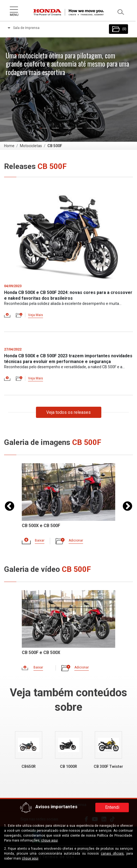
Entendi (112, 807)
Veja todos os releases (68, 412)
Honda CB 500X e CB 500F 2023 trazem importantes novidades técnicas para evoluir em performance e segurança (68, 359)
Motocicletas (31, 146)
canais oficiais (112, 854)
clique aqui (49, 840)
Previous (10, 507)
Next (127, 507)
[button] (21, 89)
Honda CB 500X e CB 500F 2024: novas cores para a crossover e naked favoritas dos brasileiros (68, 295)
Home (9, 146)
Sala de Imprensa (24, 28)
